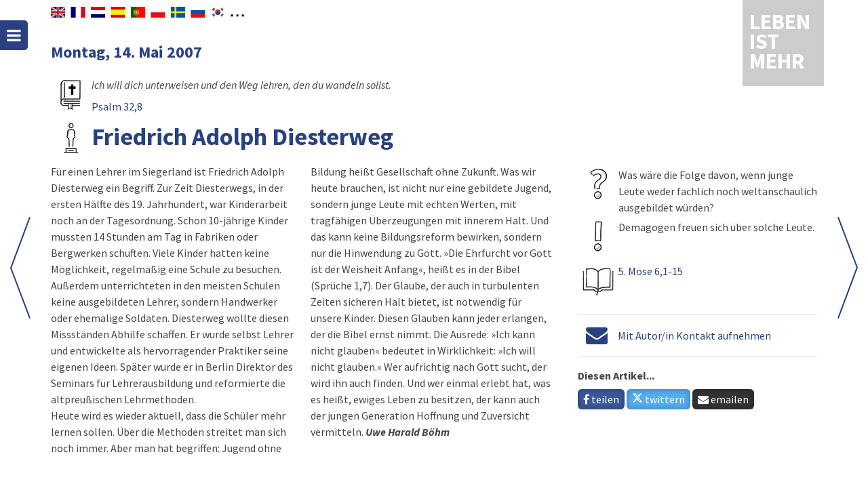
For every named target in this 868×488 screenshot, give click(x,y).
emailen (723, 399)
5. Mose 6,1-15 (651, 271)
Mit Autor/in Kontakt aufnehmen (694, 335)
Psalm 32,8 (117, 106)
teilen (601, 399)
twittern (658, 399)
